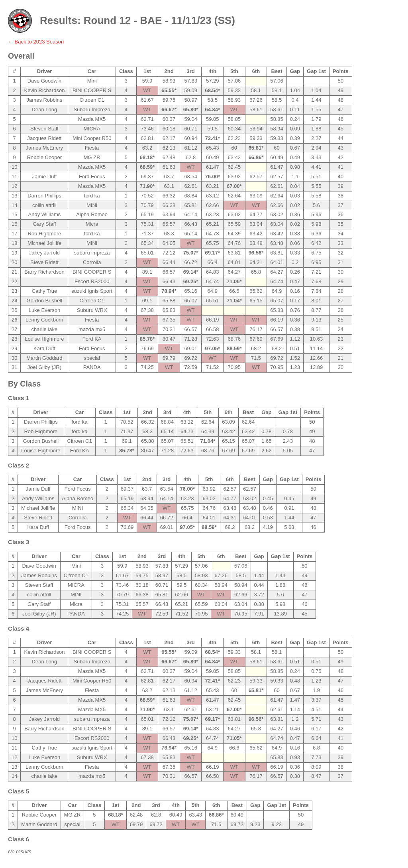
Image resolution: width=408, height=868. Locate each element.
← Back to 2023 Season (36, 42)
